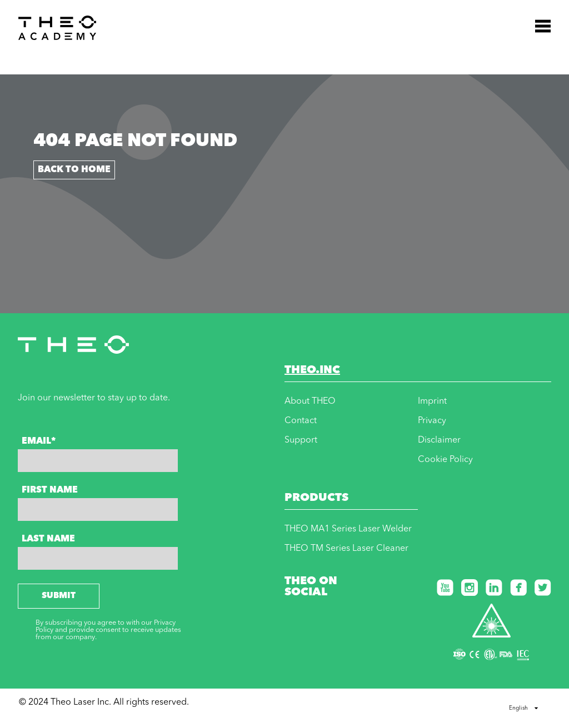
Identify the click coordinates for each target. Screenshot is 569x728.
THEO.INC (312, 370)
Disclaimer (439, 440)
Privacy (432, 421)
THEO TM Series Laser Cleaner (346, 549)
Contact (301, 421)
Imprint (432, 401)
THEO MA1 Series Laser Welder (348, 529)
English (524, 708)
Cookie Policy (445, 460)
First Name (50, 490)
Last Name (48, 539)
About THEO (310, 401)
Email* (39, 441)
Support (301, 440)
